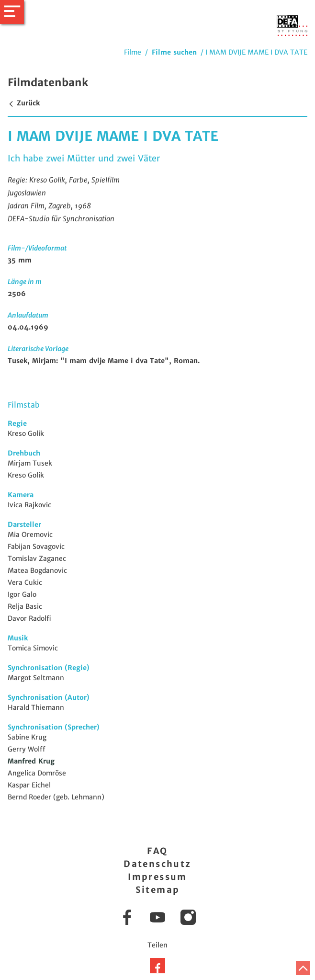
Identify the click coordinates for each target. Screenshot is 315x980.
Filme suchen (174, 52)
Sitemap (158, 890)
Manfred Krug (31, 761)
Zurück (24, 103)
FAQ (157, 851)
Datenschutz (157, 864)
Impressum (157, 877)
